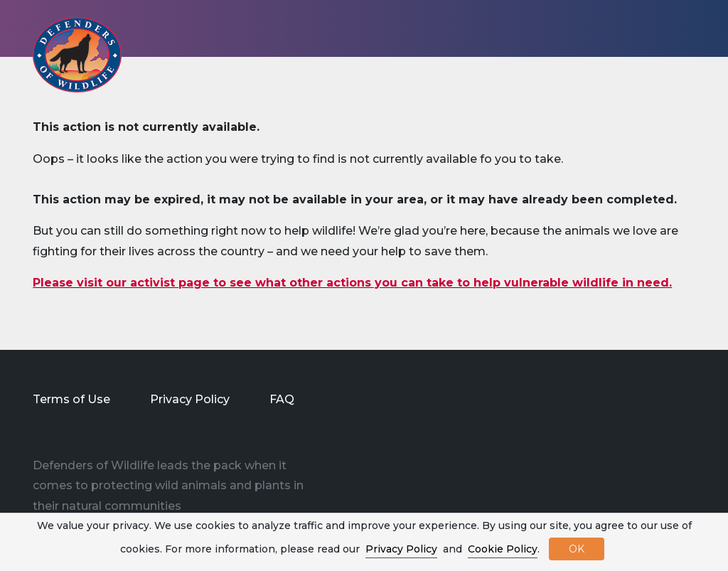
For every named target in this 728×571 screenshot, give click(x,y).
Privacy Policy (190, 399)
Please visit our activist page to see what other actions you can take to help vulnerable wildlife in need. (352, 283)
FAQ (282, 399)
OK (577, 549)
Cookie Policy (503, 549)
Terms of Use (71, 399)
